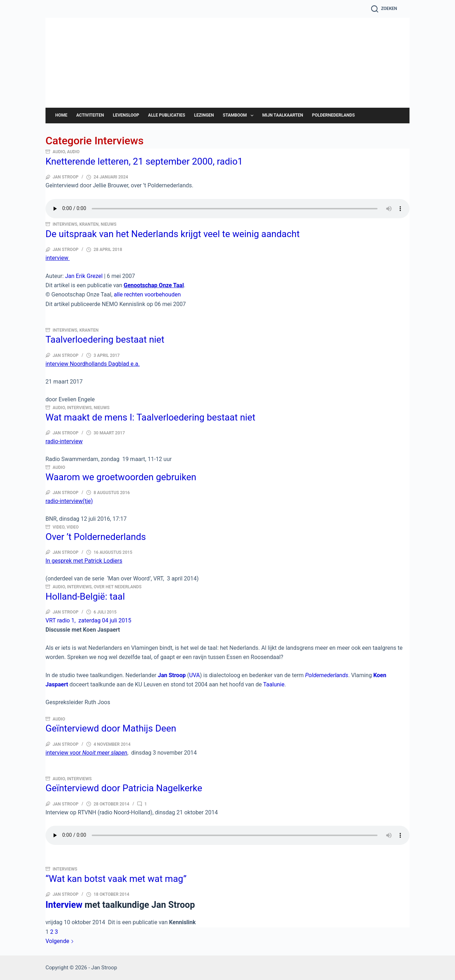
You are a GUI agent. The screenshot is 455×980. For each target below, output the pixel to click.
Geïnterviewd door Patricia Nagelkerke (124, 788)
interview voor (86, 753)
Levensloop (126, 115)
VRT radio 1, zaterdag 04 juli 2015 (88, 620)
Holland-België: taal (85, 596)
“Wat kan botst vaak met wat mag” (116, 879)
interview (58, 258)
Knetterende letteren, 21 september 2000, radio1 (144, 161)
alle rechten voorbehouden (147, 294)
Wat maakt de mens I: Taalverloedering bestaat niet (150, 417)
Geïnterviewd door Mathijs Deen (111, 728)
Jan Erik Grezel (84, 276)
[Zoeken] (384, 9)
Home (61, 115)
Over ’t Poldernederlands (96, 537)
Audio (59, 152)
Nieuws (108, 224)
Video (58, 527)
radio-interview (64, 441)
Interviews (65, 224)
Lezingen (204, 115)
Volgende (60, 941)
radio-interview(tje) (69, 501)
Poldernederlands (334, 115)
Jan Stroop (280, 78)
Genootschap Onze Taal (154, 285)
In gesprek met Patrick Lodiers (84, 561)
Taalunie (274, 684)
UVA (194, 675)
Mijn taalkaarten (283, 115)
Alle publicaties (167, 115)
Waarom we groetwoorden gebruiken (121, 477)
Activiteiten (90, 115)
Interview (64, 905)
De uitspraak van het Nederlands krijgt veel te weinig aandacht (173, 234)
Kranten (89, 224)
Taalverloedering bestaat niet (105, 339)
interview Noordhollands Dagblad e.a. (93, 364)
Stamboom (240, 116)
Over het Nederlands (118, 587)
